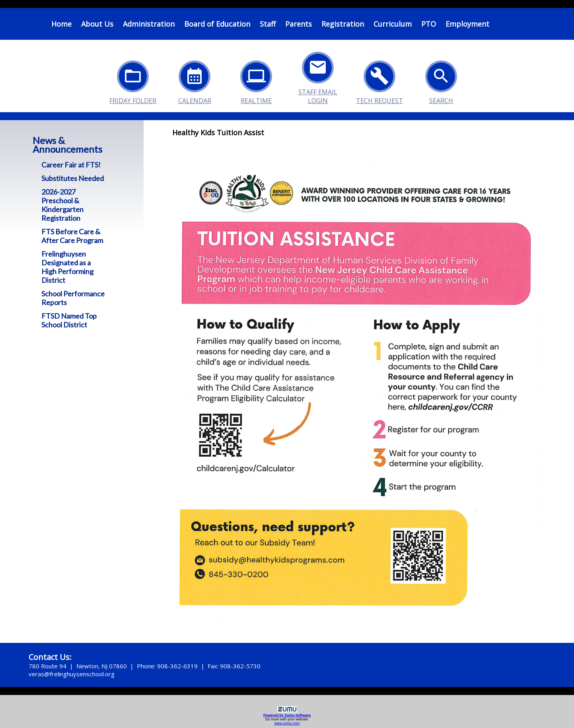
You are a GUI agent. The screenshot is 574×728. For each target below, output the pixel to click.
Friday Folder (133, 80)
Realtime (256, 80)
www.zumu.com (287, 723)
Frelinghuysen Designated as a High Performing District (67, 267)
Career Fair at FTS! (71, 165)
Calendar (195, 80)
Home (61, 24)
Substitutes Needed (73, 178)
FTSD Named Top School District (69, 320)
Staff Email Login (318, 72)
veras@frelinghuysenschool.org (72, 674)
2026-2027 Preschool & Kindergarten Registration (62, 205)
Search (441, 80)
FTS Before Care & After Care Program (72, 236)
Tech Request (379, 80)
